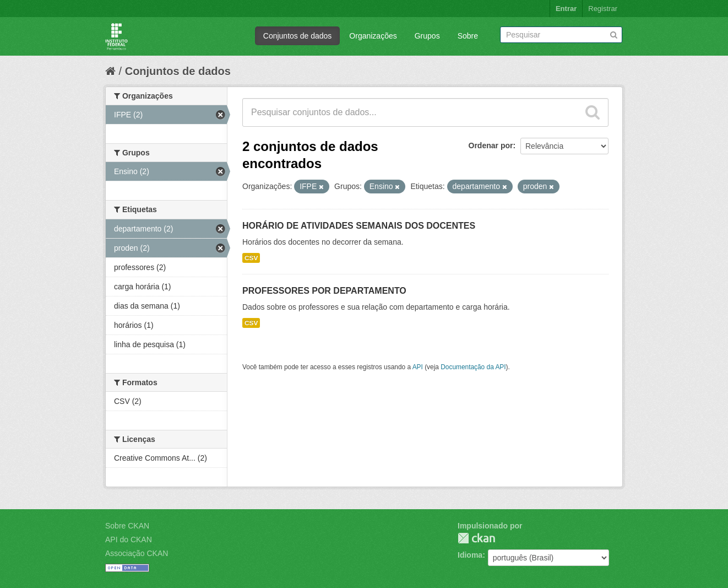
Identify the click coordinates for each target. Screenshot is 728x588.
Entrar (566, 9)
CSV (251, 258)
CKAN (476, 538)
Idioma (470, 555)
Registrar (603, 9)
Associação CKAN (137, 553)
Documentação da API (473, 367)
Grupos (427, 36)
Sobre (468, 36)
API (418, 367)
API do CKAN (129, 540)
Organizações (373, 36)
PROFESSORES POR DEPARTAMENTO (324, 291)
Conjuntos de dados (298, 36)
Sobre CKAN (127, 526)
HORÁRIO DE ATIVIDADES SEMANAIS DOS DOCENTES (359, 226)
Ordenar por (491, 145)
